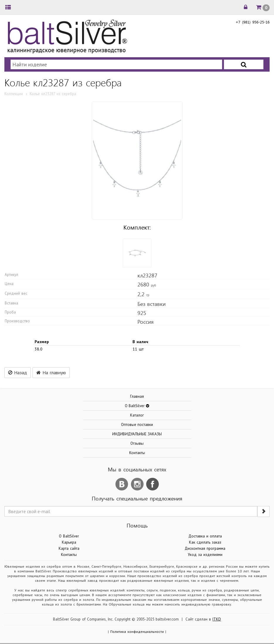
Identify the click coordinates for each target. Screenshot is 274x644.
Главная (137, 396)
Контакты (137, 453)
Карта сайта (69, 548)
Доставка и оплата (205, 536)
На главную (51, 372)
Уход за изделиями (205, 555)
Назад (18, 372)
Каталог (137, 415)
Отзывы (137, 443)
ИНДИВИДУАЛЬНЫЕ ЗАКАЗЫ (137, 434)
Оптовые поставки (137, 425)
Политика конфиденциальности (137, 632)
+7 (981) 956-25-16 (253, 22)
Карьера (69, 542)
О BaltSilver (69, 536)
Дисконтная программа (205, 548)
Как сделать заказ (205, 542)
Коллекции (14, 94)
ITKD (217, 619)
